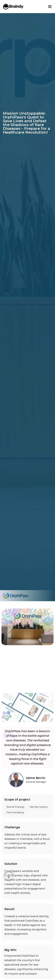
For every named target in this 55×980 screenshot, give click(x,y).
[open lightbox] (27, 649)
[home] (13, 7)
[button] (50, 7)
